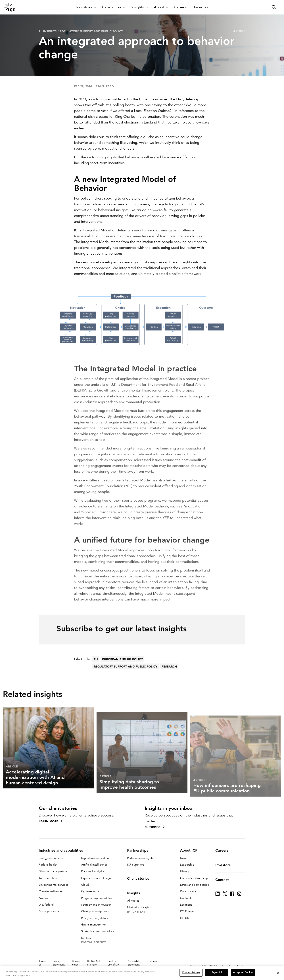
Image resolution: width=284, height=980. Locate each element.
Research (169, 676)
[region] (142, 973)
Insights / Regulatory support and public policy (81, 31)
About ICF (191, 850)
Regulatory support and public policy (126, 676)
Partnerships (140, 850)
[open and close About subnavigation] (161, 7)
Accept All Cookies (243, 972)
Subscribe (155, 827)
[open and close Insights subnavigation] (140, 7)
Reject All (217, 972)
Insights (136, 893)
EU (96, 669)
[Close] (278, 973)
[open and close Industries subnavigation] (86, 7)
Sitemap (154, 961)
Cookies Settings (191, 972)
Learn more (51, 821)
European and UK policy (122, 669)
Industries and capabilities (63, 850)
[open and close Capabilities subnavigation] (114, 7)
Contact (224, 880)
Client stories (140, 878)
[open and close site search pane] (274, 7)
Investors (225, 865)
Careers (224, 850)
